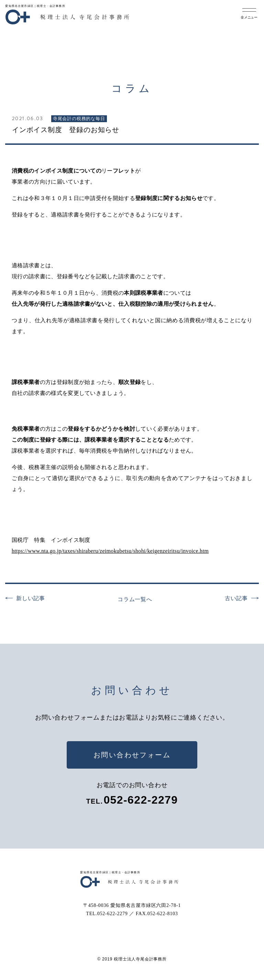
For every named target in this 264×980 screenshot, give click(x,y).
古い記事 (236, 598)
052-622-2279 (141, 800)
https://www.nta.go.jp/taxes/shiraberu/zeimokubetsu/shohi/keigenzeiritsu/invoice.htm (110, 551)
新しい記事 (31, 598)
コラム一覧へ (135, 599)
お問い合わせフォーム (132, 755)
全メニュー (249, 17)
